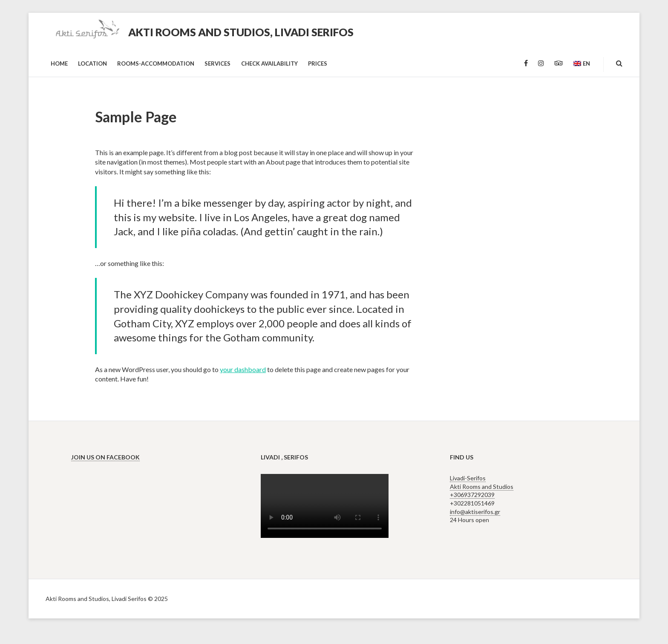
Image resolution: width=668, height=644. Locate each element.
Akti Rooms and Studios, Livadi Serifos (241, 32)
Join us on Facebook (105, 457)
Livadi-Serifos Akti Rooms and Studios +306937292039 (482, 486)
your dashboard (243, 369)
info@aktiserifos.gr (475, 512)
